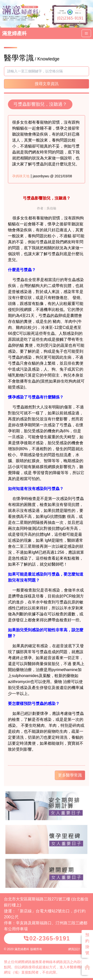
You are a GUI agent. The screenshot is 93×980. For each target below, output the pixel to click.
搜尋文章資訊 (47, 84)
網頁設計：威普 (79, 949)
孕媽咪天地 (21, 176)
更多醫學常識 (70, 775)
